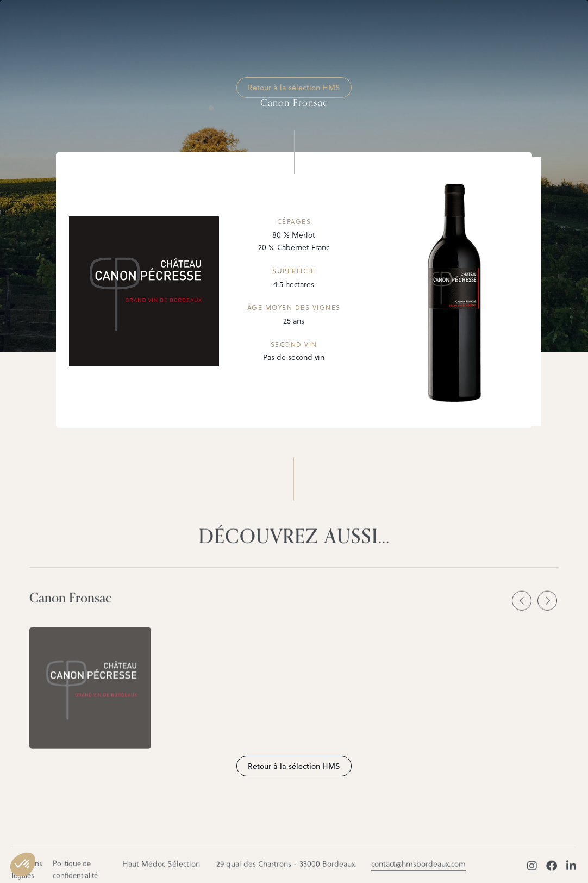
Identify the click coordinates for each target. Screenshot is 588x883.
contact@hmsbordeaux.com (418, 869)
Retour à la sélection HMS (294, 87)
